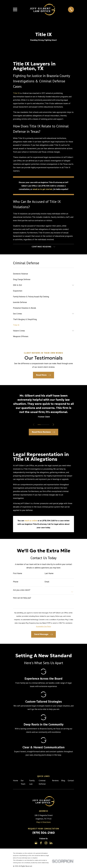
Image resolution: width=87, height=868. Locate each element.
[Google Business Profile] (36, 843)
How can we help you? (22, 598)
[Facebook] (41, 843)
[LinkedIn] (51, 843)
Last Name (49, 574)
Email (47, 582)
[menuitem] (43, 274)
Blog (63, 781)
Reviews (55, 781)
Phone (16, 582)
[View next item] (54, 425)
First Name (18, 574)
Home (16, 781)
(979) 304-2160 (44, 833)
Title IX (16, 93)
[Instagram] (46, 843)
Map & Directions (43, 822)
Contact (71, 781)
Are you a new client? (22, 590)
